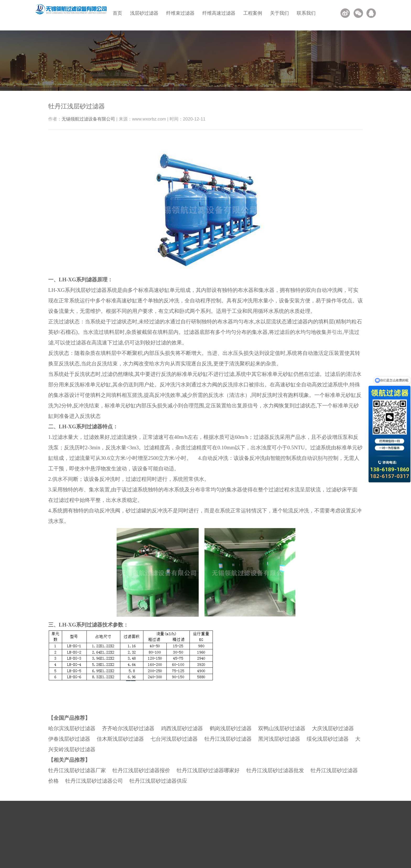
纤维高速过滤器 (219, 13)
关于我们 (279, 13)
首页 (117, 13)
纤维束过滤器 (180, 13)
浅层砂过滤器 (144, 13)
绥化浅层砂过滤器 (328, 739)
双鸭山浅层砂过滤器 (282, 728)
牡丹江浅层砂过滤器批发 (275, 770)
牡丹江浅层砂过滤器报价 (141, 770)
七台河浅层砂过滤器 (174, 739)
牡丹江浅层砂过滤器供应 (158, 781)
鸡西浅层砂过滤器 (182, 728)
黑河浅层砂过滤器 (279, 739)
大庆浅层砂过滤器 (333, 728)
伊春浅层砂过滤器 (69, 739)
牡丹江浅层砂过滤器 (228, 739)
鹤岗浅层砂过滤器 (231, 728)
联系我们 (306, 13)
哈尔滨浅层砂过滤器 (72, 728)
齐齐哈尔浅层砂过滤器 (128, 728)
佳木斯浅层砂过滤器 (120, 739)
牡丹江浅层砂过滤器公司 (94, 781)
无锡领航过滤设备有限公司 (88, 119)
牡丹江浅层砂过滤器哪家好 (208, 770)
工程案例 (253, 13)
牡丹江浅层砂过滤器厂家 (77, 770)
